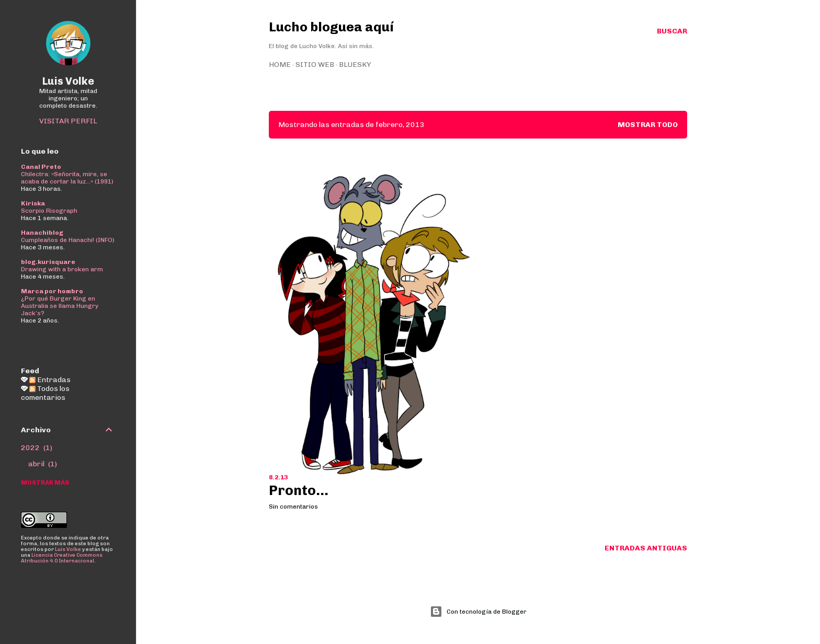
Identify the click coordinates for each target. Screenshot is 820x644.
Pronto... (299, 491)
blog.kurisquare (48, 262)
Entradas (50, 380)
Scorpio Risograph (49, 211)
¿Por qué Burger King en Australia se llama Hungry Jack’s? (60, 306)
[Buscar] (672, 31)
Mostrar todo (648, 125)
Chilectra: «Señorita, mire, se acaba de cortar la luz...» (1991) (67, 178)
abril (43, 464)
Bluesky (355, 65)
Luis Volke (68, 81)
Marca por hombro (52, 291)
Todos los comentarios (45, 393)
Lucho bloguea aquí (331, 27)
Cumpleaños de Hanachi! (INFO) (68, 240)
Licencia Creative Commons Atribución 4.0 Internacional (62, 558)
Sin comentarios (293, 507)
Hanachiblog (42, 233)
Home (280, 65)
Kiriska (33, 203)
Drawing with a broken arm (62, 269)
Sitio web (315, 65)
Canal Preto (41, 167)
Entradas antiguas (646, 548)
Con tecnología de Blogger (478, 612)
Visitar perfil (68, 121)
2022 (37, 448)
